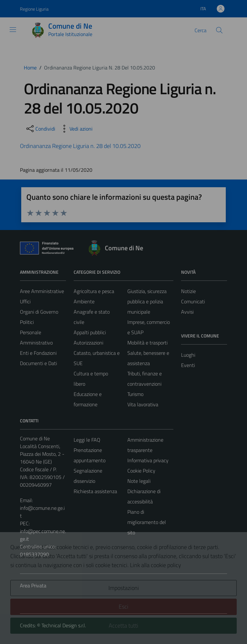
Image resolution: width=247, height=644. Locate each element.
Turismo (135, 394)
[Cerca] (219, 30)
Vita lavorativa (143, 404)
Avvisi (187, 312)
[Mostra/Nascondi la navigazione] (13, 30)
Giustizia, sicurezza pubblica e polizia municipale (147, 301)
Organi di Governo (39, 312)
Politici (27, 322)
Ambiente (84, 301)
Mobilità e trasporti (147, 343)
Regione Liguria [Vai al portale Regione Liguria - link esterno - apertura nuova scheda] (34, 9)
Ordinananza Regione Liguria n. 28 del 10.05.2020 (80, 146)
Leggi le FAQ (87, 440)
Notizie (188, 291)
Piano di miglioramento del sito (147, 522)
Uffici (25, 301)
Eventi (188, 365)
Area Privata (33, 585)
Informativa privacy (148, 460)
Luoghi (188, 355)
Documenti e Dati (38, 363)
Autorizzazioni (88, 343)
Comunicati (193, 301)
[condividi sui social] (40, 129)
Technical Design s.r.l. (64, 625)
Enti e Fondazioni (38, 353)
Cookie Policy (141, 471)
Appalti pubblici (90, 332)
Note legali (139, 481)
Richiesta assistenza (95, 491)
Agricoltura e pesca (94, 291)
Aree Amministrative (42, 291)
